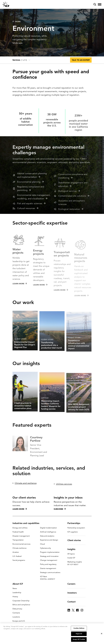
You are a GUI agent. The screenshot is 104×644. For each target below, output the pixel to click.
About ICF (19, 584)
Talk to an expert (81, 60)
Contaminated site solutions (74, 210)
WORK (17, 21)
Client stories (75, 540)
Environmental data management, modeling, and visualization (34, 209)
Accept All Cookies (79, 640)
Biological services (69, 205)
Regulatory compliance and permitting (31, 201)
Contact (73, 602)
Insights (73, 549)
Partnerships (75, 523)
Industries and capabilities (27, 523)
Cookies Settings (79, 628)
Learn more (20, 509)
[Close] (102, 634)
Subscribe (60, 509)
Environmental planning (30, 194)
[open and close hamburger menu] (100, 4)
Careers (73, 584)
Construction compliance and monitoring (73, 190)
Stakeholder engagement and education (73, 198)
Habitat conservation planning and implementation (32, 188)
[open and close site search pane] (95, 4)
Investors (73, 593)
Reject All (79, 634)
